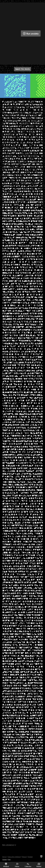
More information (9, 845)
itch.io (4, 857)
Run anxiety (31, 33)
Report (24, 857)
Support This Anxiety (23, 69)
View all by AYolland (14, 857)
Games (5, 859)
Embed (30, 857)
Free (9, 859)
